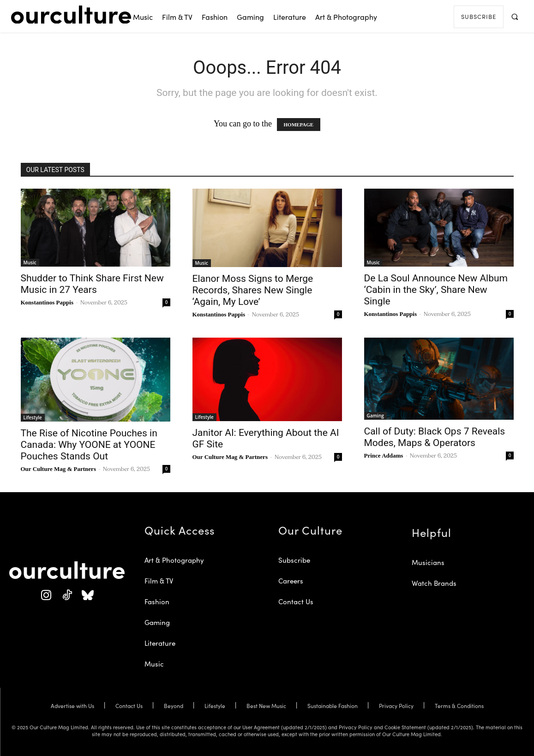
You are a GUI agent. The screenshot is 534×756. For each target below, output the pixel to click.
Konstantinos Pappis (47, 302)
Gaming (375, 416)
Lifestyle (33, 417)
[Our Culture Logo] (71, 15)
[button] (514, 16)
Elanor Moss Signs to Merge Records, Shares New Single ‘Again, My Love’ (253, 290)
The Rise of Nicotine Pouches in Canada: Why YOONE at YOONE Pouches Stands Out (89, 445)
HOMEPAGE (299, 125)
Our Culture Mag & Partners (58, 469)
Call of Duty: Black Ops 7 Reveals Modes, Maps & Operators (435, 437)
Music (30, 262)
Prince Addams (384, 455)
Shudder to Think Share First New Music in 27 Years (92, 284)
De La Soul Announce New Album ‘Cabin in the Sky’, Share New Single (436, 290)
